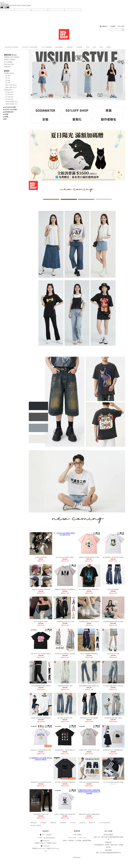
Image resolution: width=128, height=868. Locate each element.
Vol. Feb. (8, 83)
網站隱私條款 (77, 857)
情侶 (101, 47)
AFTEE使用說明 (105, 823)
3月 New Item (9, 97)
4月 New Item (9, 94)
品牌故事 (82, 823)
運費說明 (53, 823)
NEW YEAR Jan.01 (11, 87)
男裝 (88, 47)
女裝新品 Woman (9, 73)
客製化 (109, 47)
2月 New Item (9, 99)
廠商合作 (92, 823)
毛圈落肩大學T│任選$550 (12, 57)
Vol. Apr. (8, 78)
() (104, 26)
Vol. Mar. (8, 80)
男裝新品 (70, 47)
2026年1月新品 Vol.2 (11, 102)
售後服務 (43, 823)
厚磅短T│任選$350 (10, 60)
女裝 (94, 47)
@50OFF (49, 835)
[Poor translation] (7, 7)
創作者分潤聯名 (36, 825)
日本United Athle (9, 64)
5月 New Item (9, 92)
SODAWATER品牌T (12, 47)
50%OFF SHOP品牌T (30, 47)
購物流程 (34, 823)
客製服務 (63, 823)
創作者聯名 (59, 47)
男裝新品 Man (8, 90)
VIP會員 (73, 823)
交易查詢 (113, 26)
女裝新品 (79, 47)
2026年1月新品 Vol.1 (11, 104)
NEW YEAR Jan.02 (11, 85)
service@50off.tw (49, 838)
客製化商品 (7, 67)
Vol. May (8, 76)
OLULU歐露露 (47, 47)
